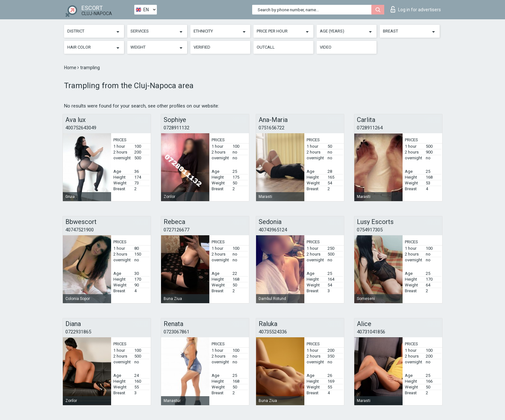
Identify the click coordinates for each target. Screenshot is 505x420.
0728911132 (176, 128)
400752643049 (81, 128)
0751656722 (272, 128)
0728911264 (370, 128)
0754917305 (370, 230)
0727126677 (176, 230)
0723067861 (176, 332)
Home (71, 68)
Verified (202, 47)
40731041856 (371, 332)
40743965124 (273, 230)
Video (326, 47)
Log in (416, 9)
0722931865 (78, 332)
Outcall (266, 47)
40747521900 (80, 230)
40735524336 (273, 332)
